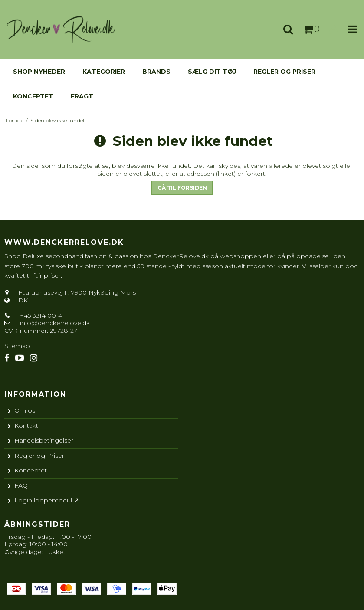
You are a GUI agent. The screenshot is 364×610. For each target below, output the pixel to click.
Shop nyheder (39, 72)
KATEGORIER (104, 72)
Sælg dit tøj (212, 72)
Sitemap (17, 346)
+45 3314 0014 (40, 315)
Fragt (82, 96)
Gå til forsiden (182, 188)
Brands (156, 72)
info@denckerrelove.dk (55, 323)
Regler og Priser (284, 72)
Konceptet (33, 96)
